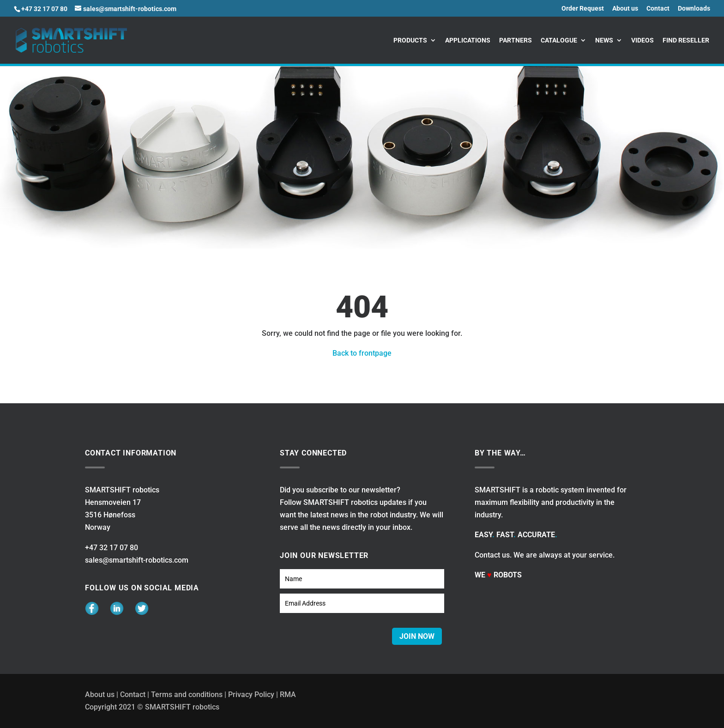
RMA (288, 695)
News (604, 40)
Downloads (694, 9)
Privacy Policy (251, 695)
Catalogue (559, 40)
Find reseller (686, 40)
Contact (658, 9)
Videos (643, 40)
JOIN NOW (417, 636)
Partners (516, 40)
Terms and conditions (187, 695)
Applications (468, 40)
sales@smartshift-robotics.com (137, 560)
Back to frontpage (362, 353)
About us (625, 9)
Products (410, 40)
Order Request (583, 9)
